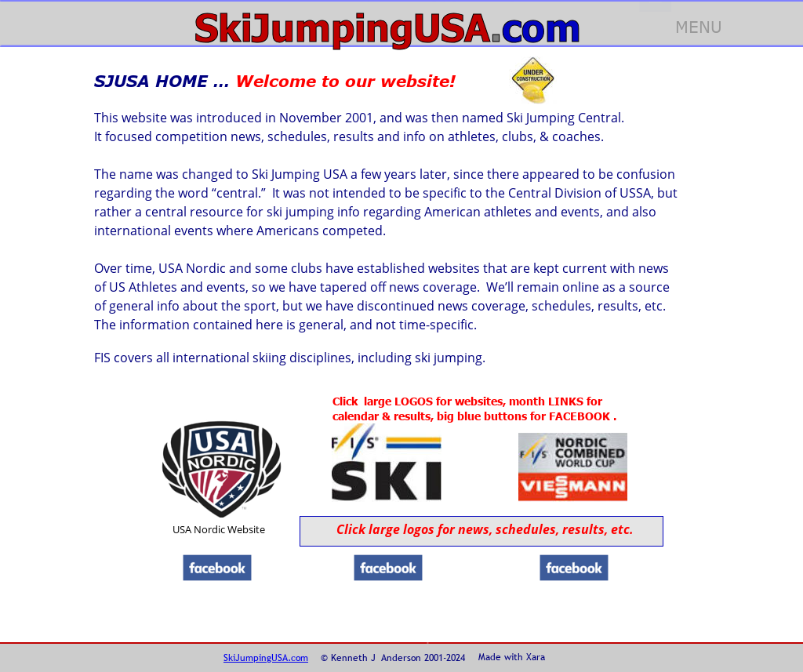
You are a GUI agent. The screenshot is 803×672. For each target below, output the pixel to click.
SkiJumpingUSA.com (266, 658)
